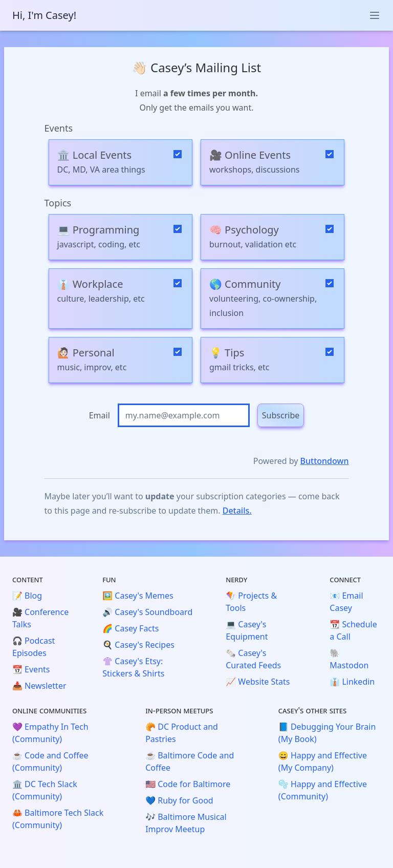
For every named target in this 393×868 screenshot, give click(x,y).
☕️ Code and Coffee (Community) (50, 761)
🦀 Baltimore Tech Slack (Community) (58, 819)
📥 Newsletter (39, 686)
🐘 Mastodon (349, 659)
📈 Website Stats (258, 682)
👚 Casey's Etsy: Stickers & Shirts (133, 667)
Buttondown (325, 461)
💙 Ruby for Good (179, 800)
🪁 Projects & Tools (251, 602)
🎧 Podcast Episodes (34, 647)
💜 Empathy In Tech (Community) (50, 733)
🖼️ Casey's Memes (138, 596)
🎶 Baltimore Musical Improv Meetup (186, 823)
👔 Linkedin (352, 682)
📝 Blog (27, 596)
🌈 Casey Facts (130, 628)
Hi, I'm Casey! (44, 15)
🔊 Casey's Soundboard (147, 612)
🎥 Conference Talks (40, 618)
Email (100, 415)
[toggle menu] (375, 15)
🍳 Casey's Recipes (138, 645)
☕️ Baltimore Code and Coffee (190, 761)
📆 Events (31, 669)
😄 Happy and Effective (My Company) (323, 761)
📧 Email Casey (346, 602)
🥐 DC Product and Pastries (182, 733)
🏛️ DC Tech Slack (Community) (45, 790)
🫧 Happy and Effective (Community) (323, 790)
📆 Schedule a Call (353, 630)
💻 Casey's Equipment (247, 630)
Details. (237, 511)
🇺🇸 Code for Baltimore (188, 784)
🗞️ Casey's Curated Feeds (253, 659)
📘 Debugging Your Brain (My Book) (327, 733)
